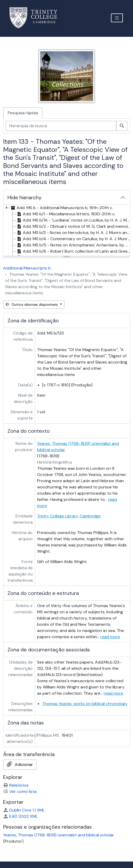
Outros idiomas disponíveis (32, 304)
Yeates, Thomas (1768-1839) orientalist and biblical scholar (59, 835)
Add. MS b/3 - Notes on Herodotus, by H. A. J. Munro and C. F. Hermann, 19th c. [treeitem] (74, 233)
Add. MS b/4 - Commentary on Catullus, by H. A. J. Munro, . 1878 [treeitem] (74, 239)
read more (110, 637)
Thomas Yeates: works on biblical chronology (85, 704)
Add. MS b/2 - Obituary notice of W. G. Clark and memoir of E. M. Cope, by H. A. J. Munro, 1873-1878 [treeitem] (74, 226)
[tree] (66, 231)
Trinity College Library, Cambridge (69, 516)
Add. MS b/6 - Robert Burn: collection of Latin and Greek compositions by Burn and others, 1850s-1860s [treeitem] (74, 251)
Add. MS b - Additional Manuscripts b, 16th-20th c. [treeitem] (61, 208)
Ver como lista (20, 791)
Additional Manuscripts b (27, 268)
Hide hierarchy (24, 197)
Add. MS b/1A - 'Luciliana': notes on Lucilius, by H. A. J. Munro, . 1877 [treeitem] (74, 220)
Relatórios (16, 785)
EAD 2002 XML (20, 816)
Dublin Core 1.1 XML (24, 810)
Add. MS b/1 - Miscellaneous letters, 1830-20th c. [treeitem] (66, 214)
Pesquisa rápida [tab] (23, 113)
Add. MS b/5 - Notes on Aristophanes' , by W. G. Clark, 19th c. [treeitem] (74, 245)
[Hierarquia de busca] (61, 126)
